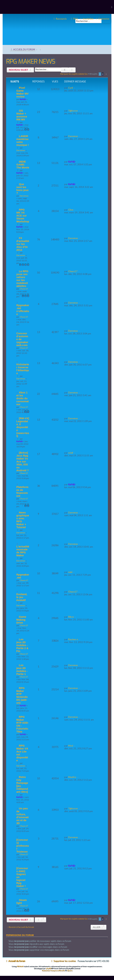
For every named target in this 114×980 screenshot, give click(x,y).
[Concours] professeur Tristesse (23, 846)
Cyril (71, 88)
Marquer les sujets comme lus (74, 74)
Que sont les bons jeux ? (22, 189)
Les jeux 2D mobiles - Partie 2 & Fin (22, 645)
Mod (71, 746)
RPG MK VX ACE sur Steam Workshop (23, 216)
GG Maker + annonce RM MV (22, 115)
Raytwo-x (73, 639)
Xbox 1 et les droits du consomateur (23, 398)
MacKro (72, 777)
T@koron (73, 111)
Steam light (22, 901)
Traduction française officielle (53, 970)
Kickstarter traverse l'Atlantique (23, 369)
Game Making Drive (21, 620)
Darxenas (21, 150)
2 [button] (103, 74)
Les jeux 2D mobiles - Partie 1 (22, 670)
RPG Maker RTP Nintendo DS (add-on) (22, 695)
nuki (70, 572)
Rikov (71, 617)
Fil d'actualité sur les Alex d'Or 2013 (23, 244)
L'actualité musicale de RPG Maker (23, 551)
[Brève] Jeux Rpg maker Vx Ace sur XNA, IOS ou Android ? (23, 461)
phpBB (49, 968)
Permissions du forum (20, 935)
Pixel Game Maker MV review (22, 92)
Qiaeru (70, 970)
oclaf (71, 453)
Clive (71, 210)
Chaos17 (24, 289)
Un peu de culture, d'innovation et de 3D (22, 816)
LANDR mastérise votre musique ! (23, 140)
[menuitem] (102, 19)
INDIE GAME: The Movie (23, 165)
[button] (106, 74)
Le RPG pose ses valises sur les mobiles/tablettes (22, 279)
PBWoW (20, 966)
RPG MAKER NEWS (31, 62)
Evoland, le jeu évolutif (22, 597)
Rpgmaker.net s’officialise (23, 310)
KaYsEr (23, 99)
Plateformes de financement (22, 491)
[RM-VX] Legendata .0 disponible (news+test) (23, 427)
